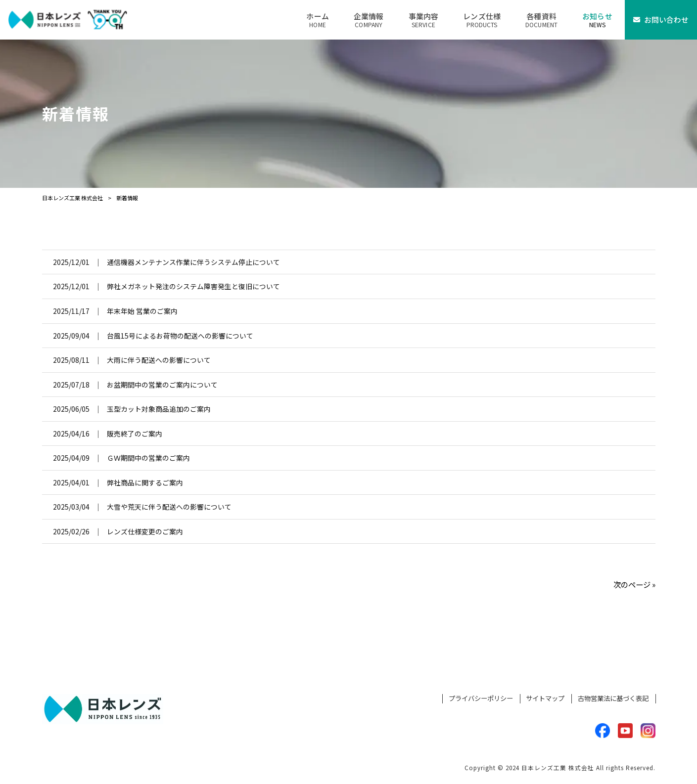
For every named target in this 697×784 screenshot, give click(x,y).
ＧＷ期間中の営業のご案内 (148, 458)
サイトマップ (545, 698)
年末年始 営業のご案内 (142, 311)
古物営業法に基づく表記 (613, 698)
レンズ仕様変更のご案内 (145, 531)
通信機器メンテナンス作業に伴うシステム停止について (193, 262)
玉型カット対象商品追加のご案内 (159, 409)
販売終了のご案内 (135, 434)
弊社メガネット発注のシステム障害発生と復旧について (193, 286)
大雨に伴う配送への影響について (159, 360)
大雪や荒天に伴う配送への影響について (169, 507)
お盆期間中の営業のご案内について (162, 385)
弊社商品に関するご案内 (145, 482)
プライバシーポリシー (481, 698)
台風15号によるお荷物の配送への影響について (180, 336)
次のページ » (634, 584)
